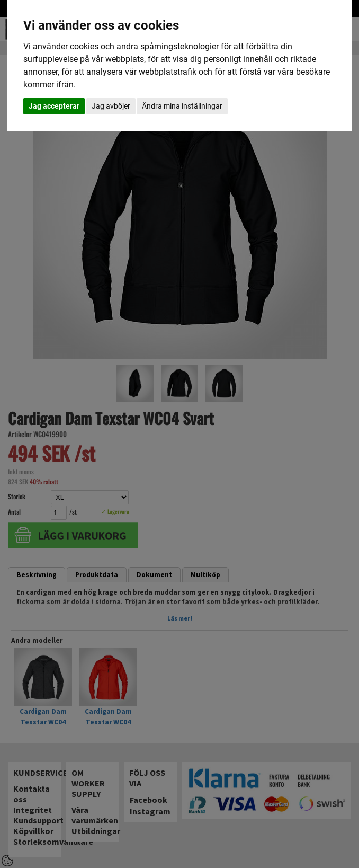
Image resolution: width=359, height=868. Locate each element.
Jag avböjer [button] (111, 106)
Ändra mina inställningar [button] (182, 106)
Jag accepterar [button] (54, 106)
